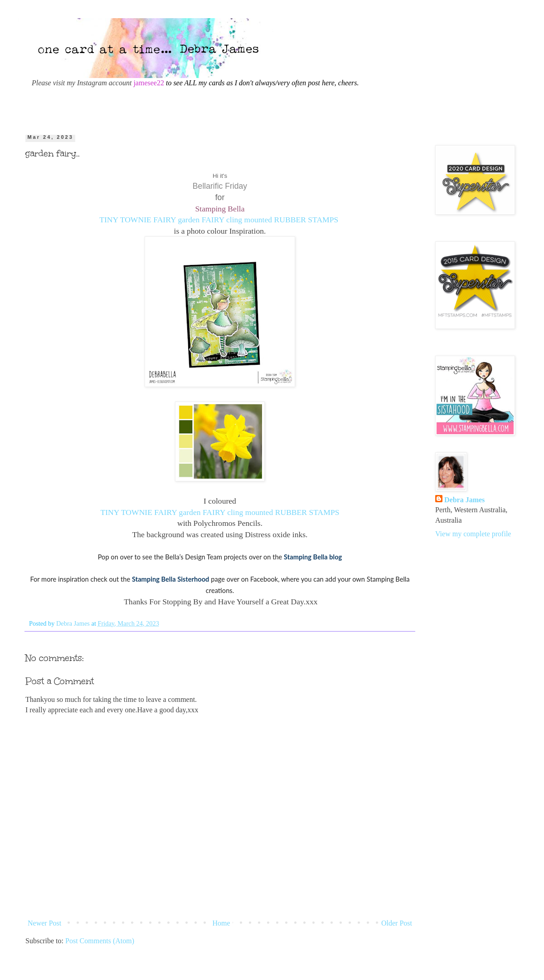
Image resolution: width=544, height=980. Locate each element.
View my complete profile (473, 534)
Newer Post (44, 923)
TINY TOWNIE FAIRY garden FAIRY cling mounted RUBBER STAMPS (219, 220)
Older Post (397, 923)
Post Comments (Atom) (100, 941)
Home (221, 923)
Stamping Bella (220, 209)
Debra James (464, 500)
